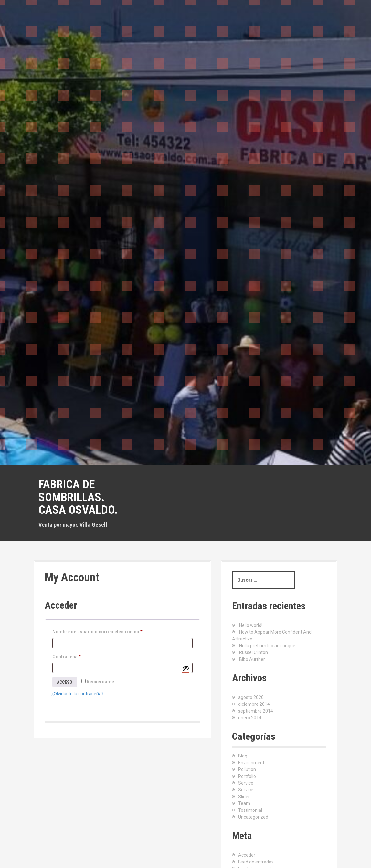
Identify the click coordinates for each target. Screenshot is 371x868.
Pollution (247, 769)
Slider (244, 797)
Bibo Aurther (252, 659)
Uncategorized (253, 817)
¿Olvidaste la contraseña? (78, 694)
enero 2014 (250, 718)
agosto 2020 (251, 697)
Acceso (65, 682)
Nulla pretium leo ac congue (267, 646)
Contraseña (68, 657)
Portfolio (247, 776)
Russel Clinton (254, 652)
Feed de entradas (256, 862)
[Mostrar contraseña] (186, 668)
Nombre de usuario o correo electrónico (99, 632)
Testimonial (250, 810)
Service (246, 783)
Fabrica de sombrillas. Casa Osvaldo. (78, 497)
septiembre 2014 (256, 711)
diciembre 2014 (254, 704)
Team (244, 803)
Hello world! (251, 625)
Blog (243, 756)
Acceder (247, 855)
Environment (251, 763)
